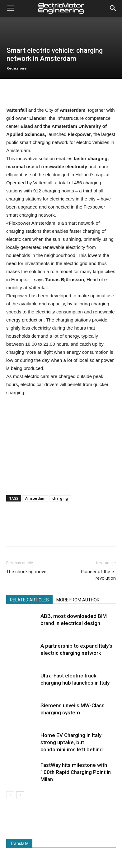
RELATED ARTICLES (29, 600)
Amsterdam (35, 498)
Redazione (16, 68)
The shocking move (26, 572)
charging (60, 498)
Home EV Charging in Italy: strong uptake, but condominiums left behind (72, 742)
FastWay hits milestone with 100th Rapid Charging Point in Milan (76, 772)
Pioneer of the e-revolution (98, 575)
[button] (113, 8)
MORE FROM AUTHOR (78, 600)
